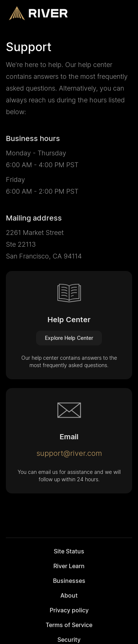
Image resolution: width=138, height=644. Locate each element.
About (69, 595)
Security (69, 640)
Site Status (69, 551)
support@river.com (69, 453)
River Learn (69, 566)
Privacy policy (69, 610)
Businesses (69, 581)
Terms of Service (69, 625)
